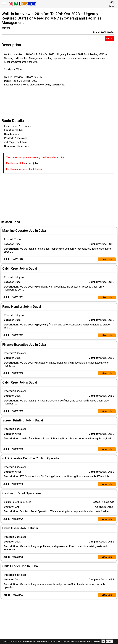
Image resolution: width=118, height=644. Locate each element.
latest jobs (32, 163)
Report (109, 39)
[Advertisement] (60, 195)
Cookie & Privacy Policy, (70, 642)
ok (103, 642)
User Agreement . (94, 642)
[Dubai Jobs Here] (22, 5)
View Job (107, 260)
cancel (109, 642)
